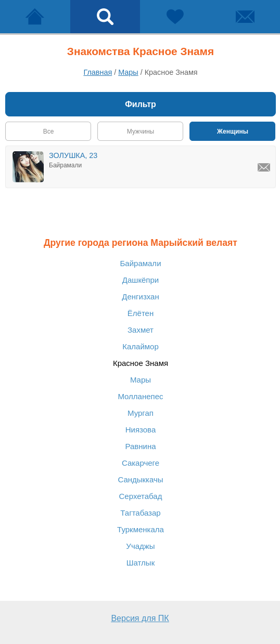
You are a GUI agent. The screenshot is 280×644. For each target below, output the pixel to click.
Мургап (141, 413)
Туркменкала (141, 529)
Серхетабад (141, 496)
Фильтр (141, 104)
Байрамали (140, 263)
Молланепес (140, 396)
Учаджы (140, 546)
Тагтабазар (140, 513)
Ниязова (141, 430)
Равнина (140, 446)
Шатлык (141, 563)
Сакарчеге (141, 463)
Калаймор (141, 346)
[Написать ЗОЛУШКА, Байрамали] (264, 167)
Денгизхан (140, 297)
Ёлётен (141, 313)
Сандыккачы (140, 479)
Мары (141, 380)
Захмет (141, 330)
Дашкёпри (141, 280)
